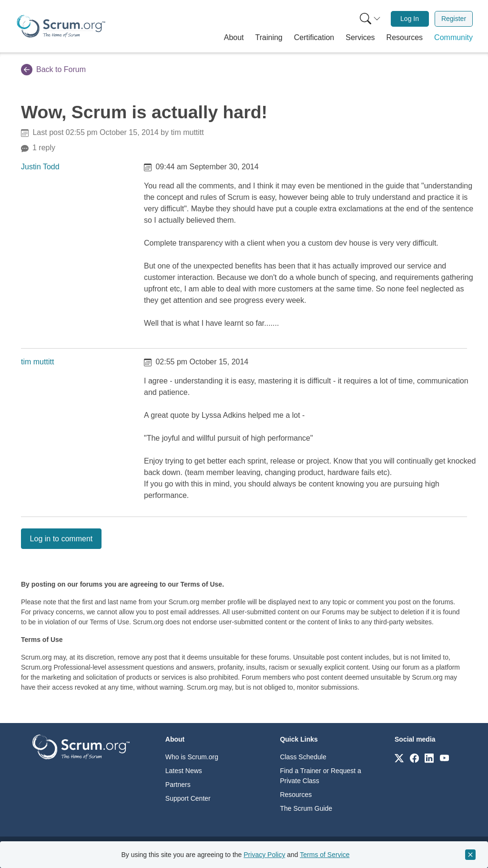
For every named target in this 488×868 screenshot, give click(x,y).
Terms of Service (325, 855)
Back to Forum (53, 70)
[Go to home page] (81, 747)
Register (454, 19)
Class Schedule (303, 757)
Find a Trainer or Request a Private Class (320, 776)
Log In (410, 19)
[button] (234, 38)
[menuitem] (369, 19)
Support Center (188, 798)
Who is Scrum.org (192, 757)
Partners (178, 785)
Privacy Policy (264, 855)
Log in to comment (61, 539)
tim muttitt (37, 362)
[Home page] (61, 26)
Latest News (184, 771)
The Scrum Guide (306, 808)
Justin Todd (40, 167)
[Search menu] (370, 19)
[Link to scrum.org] (399, 758)
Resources (296, 795)
